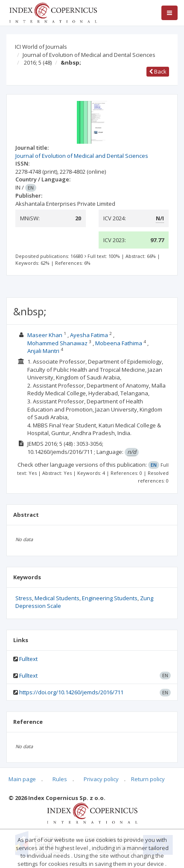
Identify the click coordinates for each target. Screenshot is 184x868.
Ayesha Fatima (90, 335)
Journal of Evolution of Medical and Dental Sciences (89, 55)
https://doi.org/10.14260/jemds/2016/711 (71, 692)
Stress (24, 598)
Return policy (148, 779)
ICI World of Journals (41, 47)
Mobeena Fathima (119, 343)
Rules (60, 779)
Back (158, 71)
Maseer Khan (45, 335)
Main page (22, 779)
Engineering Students (110, 598)
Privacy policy (101, 779)
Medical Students (57, 598)
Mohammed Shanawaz (58, 343)
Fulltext (28, 659)
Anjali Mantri (44, 351)
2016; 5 (38, 62)
